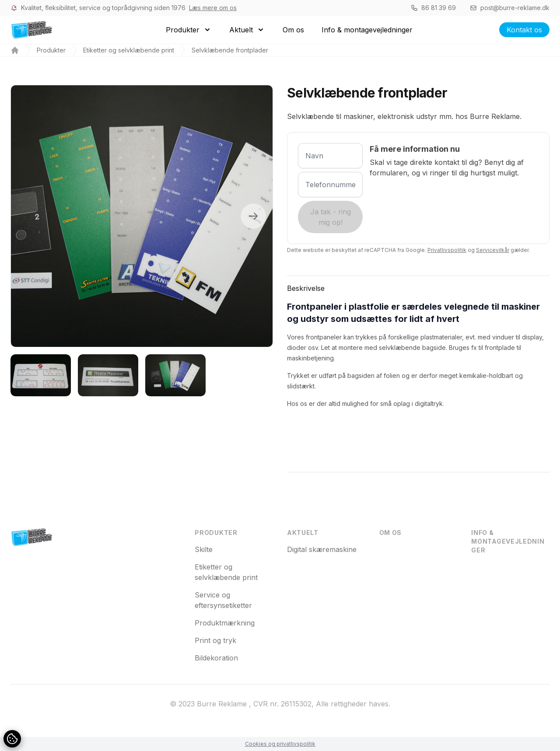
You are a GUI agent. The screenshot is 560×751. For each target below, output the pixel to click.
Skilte (204, 549)
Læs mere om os (213, 8)
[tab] (41, 375)
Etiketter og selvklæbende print (129, 50)
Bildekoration (216, 658)
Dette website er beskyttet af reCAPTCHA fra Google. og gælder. (408, 250)
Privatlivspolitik (447, 250)
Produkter (51, 50)
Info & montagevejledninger (508, 541)
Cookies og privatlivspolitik (280, 744)
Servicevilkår (493, 250)
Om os (391, 533)
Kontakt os (524, 30)
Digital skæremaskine (322, 549)
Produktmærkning (225, 623)
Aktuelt (303, 533)
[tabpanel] (142, 216)
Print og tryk (215, 640)
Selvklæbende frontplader (230, 50)
